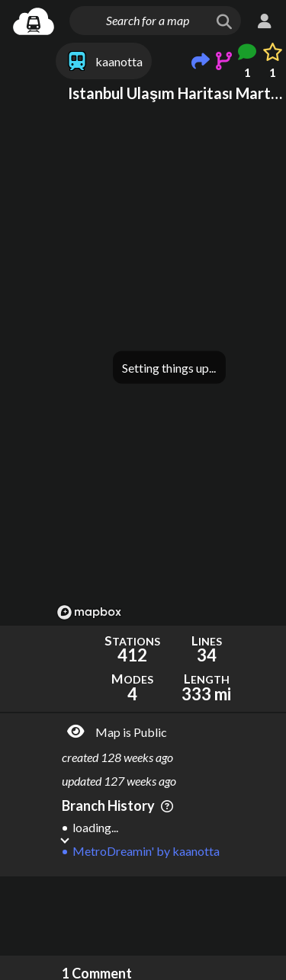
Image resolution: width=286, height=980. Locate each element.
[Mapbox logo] (89, 612)
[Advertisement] (169, 916)
